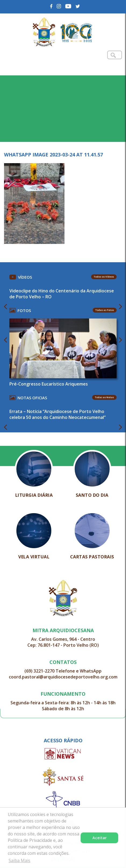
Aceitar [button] (100, 838)
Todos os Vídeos (104, 277)
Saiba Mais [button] (19, 860)
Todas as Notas (104, 397)
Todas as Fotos (105, 310)
